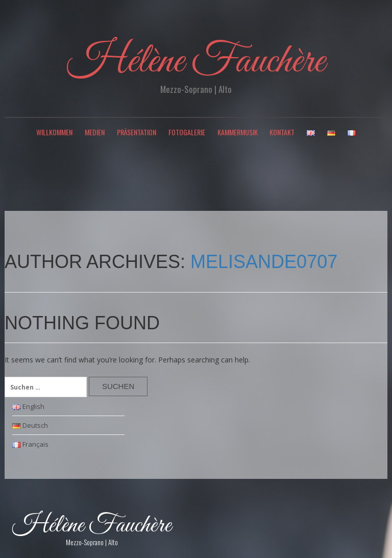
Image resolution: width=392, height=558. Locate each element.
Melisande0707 (264, 262)
